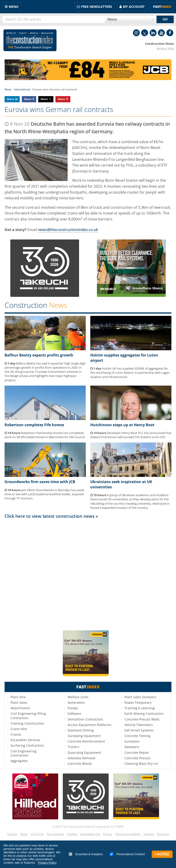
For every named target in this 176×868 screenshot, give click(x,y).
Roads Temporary (138, 702)
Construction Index (30, 40)
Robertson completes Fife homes (34, 425)
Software (74, 714)
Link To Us (37, 834)
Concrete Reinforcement (86, 741)
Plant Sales (19, 702)
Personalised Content (127, 854)
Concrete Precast (137, 758)
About (24, 834)
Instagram (136, 33)
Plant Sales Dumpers (140, 697)
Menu (14, 7)
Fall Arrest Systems (139, 730)
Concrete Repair (137, 753)
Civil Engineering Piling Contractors (28, 716)
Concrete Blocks (80, 764)
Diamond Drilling (81, 730)
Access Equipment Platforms (89, 725)
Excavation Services (25, 740)
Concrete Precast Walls (142, 719)
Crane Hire (19, 729)
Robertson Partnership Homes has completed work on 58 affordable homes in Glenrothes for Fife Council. (45, 435)
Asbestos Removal (81, 758)
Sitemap (149, 834)
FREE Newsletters (97, 7)
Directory (163, 834)
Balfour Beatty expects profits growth (39, 355)
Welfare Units (78, 697)
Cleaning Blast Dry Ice (141, 764)
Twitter (145, 33)
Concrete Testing (137, 736)
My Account (134, 7)
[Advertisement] (88, 573)
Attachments (20, 708)
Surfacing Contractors (27, 745)
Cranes (16, 734)
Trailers (73, 747)
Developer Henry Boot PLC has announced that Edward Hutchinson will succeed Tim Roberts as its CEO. (131, 435)
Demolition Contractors (85, 719)
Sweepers (132, 747)
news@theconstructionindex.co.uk (68, 230)
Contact (12, 834)
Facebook (170, 33)
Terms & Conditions (128, 834)
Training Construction (27, 723)
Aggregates (19, 761)
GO (165, 19)
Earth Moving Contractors (144, 714)
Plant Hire (18, 697)
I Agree (162, 854)
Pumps (73, 708)
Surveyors (132, 741)
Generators (76, 702)
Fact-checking (55, 834)
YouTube (161, 33)
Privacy (108, 834)
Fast (162, 7)
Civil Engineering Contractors (23, 753)
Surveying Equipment (84, 736)
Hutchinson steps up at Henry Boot (122, 425)
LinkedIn (153, 33)
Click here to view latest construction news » (51, 516)
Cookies (72, 834)
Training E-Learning (140, 708)
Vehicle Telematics (139, 725)
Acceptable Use (90, 834)
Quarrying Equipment (84, 753)
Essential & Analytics (86, 854)
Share (11, 99)
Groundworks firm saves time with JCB (40, 482)
